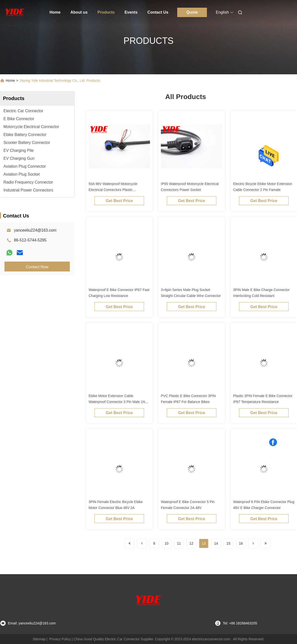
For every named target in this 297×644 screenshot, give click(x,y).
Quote (192, 12)
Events (131, 12)
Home (55, 12)
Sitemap (39, 639)
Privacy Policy (60, 639)
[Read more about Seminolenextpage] (129, 543)
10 (167, 543)
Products (106, 12)
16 (241, 543)
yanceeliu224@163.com (35, 230)
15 (228, 543)
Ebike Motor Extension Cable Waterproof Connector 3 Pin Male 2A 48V (117, 402)
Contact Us (158, 12)
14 (216, 543)
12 (191, 543)
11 (179, 543)
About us (79, 12)
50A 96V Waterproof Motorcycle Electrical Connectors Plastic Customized (113, 190)
